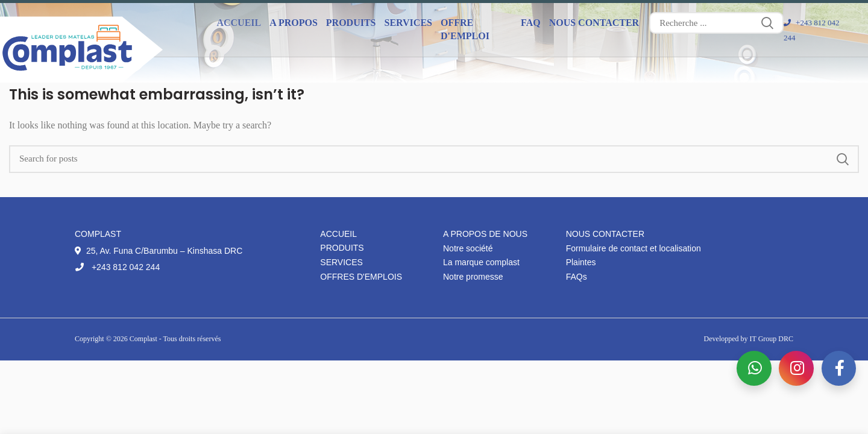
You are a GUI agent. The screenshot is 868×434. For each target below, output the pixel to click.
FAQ (531, 23)
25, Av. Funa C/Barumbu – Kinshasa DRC (159, 251)
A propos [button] (294, 23)
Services (341, 262)
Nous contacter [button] (594, 23)
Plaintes (581, 262)
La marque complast (481, 262)
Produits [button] (351, 23)
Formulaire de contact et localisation (634, 248)
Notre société (468, 248)
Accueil (239, 23)
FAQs (577, 277)
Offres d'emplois (361, 277)
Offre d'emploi (465, 29)
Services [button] (408, 23)
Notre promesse (473, 277)
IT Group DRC (772, 339)
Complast (144, 339)
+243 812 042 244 (117, 267)
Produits (342, 248)
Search (767, 23)
